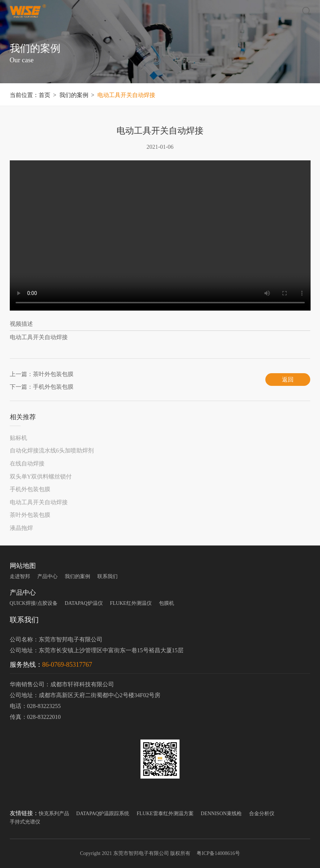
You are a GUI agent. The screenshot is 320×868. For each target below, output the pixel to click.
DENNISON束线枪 (222, 814)
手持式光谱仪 (25, 822)
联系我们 (108, 576)
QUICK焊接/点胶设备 (34, 603)
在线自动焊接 (27, 464)
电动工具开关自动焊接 (126, 95)
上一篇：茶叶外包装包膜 (42, 374)
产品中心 (47, 576)
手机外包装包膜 (30, 489)
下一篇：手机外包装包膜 (42, 387)
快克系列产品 (54, 814)
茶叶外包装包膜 (30, 515)
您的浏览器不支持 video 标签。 (160, 235)
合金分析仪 (262, 814)
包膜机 (167, 603)
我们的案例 (74, 95)
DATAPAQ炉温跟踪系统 (103, 814)
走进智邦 (20, 576)
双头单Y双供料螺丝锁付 (41, 477)
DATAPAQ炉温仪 (84, 603)
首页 (45, 95)
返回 (288, 380)
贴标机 (18, 438)
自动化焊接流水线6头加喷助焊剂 (52, 450)
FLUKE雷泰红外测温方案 (165, 814)
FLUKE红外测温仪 (131, 603)
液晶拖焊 (21, 528)
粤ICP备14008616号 (218, 853)
